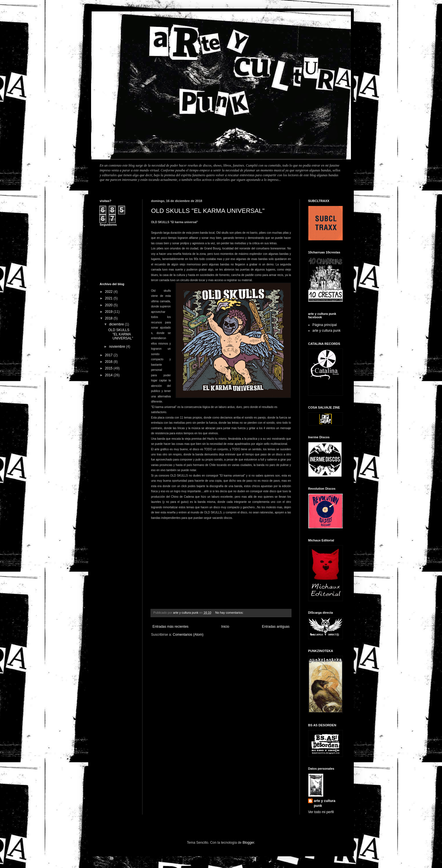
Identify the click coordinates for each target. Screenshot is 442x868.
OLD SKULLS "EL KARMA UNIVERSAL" (208, 211)
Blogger (248, 843)
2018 (109, 318)
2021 (109, 298)
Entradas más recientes (170, 627)
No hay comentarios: (230, 613)
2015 (109, 368)
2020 (109, 305)
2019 (109, 312)
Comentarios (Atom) (188, 635)
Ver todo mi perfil (321, 812)
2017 (109, 355)
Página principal (325, 325)
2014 (109, 375)
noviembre (117, 347)
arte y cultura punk (327, 331)
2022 (109, 292)
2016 (109, 362)
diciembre (117, 324)
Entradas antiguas (276, 627)
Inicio (225, 627)
